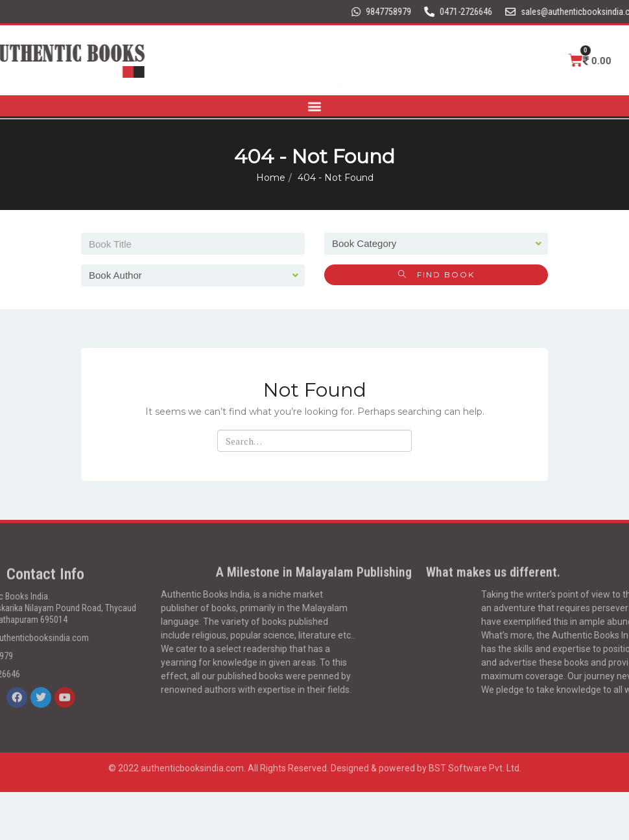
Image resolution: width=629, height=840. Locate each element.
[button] (315, 103)
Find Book (436, 274)
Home (271, 178)
